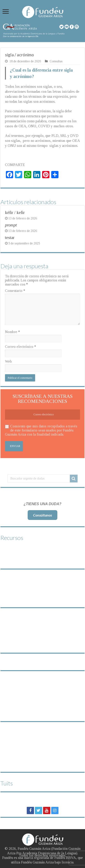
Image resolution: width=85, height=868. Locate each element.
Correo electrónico (21, 347)
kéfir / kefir (15, 212)
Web (8, 361)
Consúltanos (42, 515)
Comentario (15, 291)
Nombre (12, 332)
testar (10, 237)
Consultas (56, 61)
